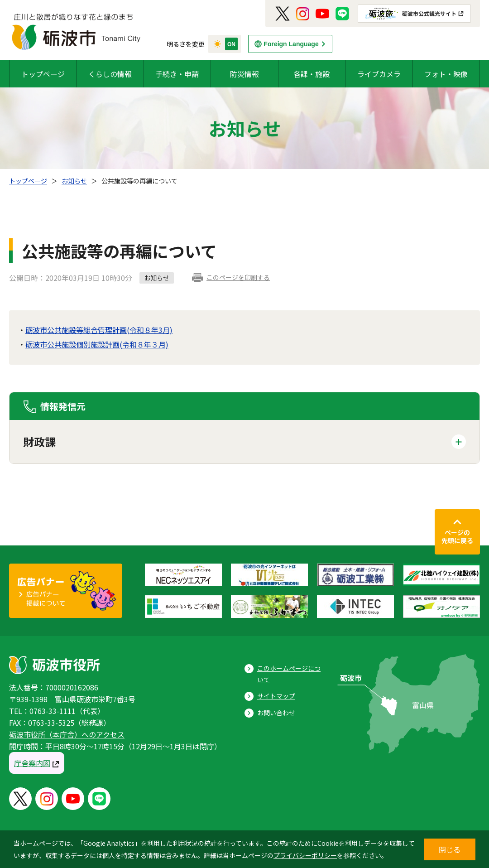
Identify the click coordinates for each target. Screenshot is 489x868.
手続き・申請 (177, 74)
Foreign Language (291, 44)
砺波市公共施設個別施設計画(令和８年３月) (97, 344)
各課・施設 (312, 74)
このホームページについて (289, 674)
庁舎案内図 (32, 763)
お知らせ (74, 181)
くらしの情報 (110, 74)
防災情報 (244, 74)
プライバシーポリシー (305, 855)
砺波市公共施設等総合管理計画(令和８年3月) (99, 330)
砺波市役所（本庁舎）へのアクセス (67, 734)
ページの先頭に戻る (457, 536)
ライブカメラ (379, 74)
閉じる (450, 849)
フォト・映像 (446, 74)
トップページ (43, 74)
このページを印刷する (238, 277)
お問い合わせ (276, 713)
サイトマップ (276, 696)
